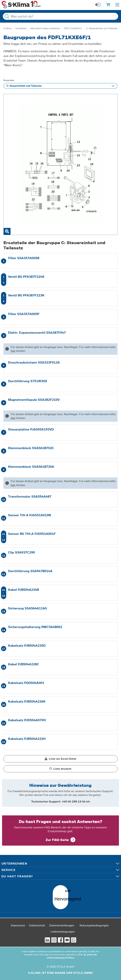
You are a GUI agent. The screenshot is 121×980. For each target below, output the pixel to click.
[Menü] (66, 885)
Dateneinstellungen (62, 922)
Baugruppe (9, 80)
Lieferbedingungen (63, 929)
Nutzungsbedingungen (94, 922)
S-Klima (7, 28)
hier (13, 351)
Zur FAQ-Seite (57, 840)
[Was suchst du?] (60, 16)
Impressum (18, 922)
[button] (60, 759)
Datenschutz (37, 922)
